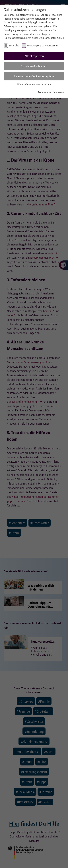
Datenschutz (45, 92)
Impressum (58, 92)
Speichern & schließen (34, 66)
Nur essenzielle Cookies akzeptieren (34, 76)
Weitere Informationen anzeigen (34, 84)
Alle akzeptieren (34, 56)
